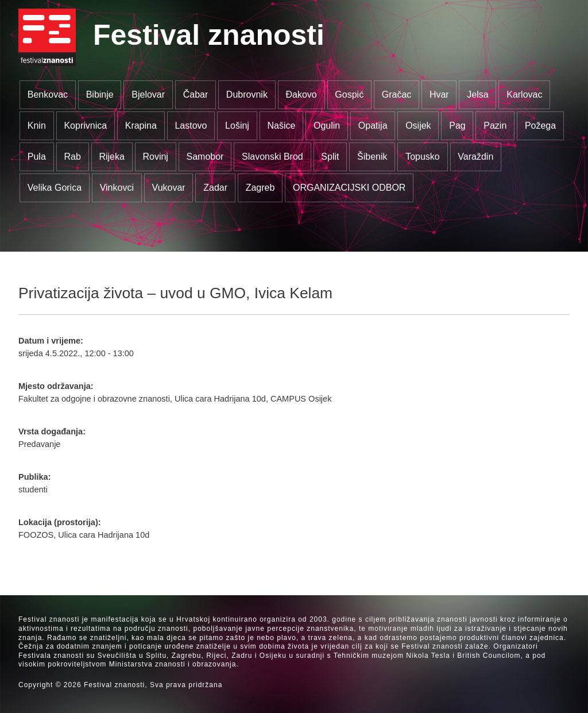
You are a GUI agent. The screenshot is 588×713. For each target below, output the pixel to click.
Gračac (397, 95)
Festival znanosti (209, 35)
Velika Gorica (55, 188)
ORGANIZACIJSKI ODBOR (349, 188)
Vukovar (169, 188)
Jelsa (477, 95)
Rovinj (155, 157)
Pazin (495, 126)
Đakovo (301, 95)
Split (330, 157)
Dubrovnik (247, 95)
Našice (282, 126)
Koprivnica (85, 126)
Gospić (349, 95)
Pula (37, 157)
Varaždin (475, 157)
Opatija (373, 126)
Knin (37, 126)
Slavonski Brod (272, 157)
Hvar (439, 95)
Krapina (141, 126)
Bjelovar (148, 95)
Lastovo (191, 126)
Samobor (205, 157)
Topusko (423, 157)
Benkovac (48, 95)
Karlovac (524, 95)
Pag (457, 126)
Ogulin (327, 126)
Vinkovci (117, 188)
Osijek (418, 126)
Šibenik (372, 157)
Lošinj (237, 126)
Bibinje (100, 95)
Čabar (196, 95)
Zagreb (260, 188)
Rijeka (111, 157)
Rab (72, 157)
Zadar (215, 188)
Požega (540, 126)
